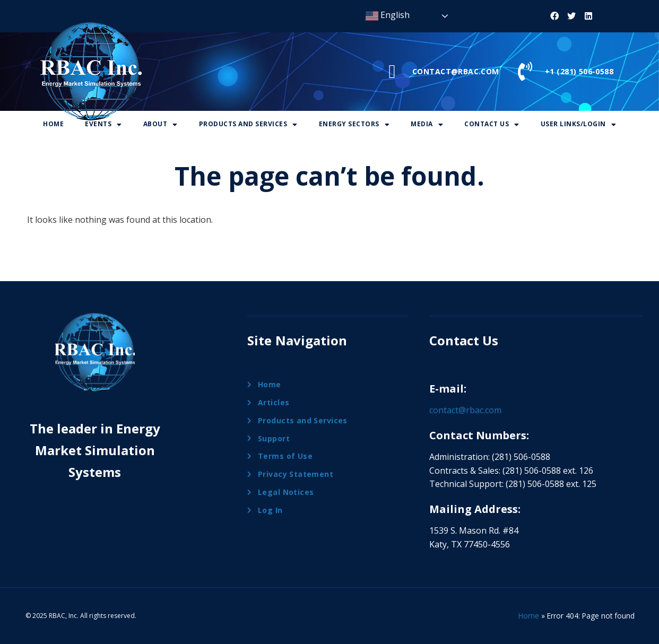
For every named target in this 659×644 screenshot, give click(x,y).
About (161, 124)
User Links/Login (579, 124)
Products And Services (248, 124)
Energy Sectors (354, 124)
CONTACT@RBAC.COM (456, 71)
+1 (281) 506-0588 (579, 71)
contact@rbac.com (465, 410)
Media (427, 124)
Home (53, 124)
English (388, 16)
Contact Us (492, 124)
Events (103, 124)
